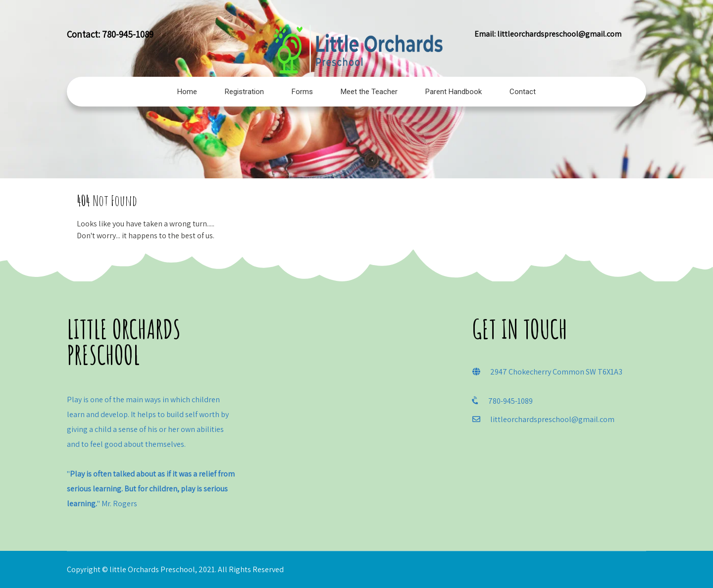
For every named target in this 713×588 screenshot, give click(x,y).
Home (187, 92)
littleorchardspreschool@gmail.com (559, 34)
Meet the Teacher (369, 92)
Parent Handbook (454, 92)
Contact (523, 92)
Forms (302, 92)
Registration (244, 92)
